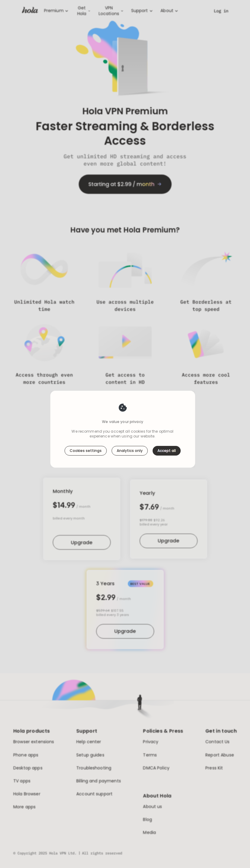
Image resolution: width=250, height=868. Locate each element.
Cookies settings (86, 451)
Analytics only (130, 451)
